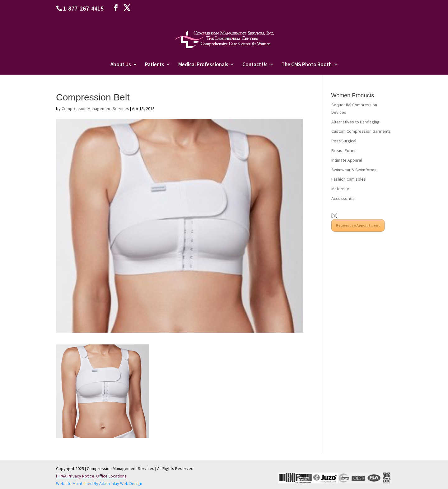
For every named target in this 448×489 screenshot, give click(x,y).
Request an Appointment (358, 225)
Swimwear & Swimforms (354, 170)
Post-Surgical (344, 141)
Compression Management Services (95, 108)
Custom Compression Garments (361, 131)
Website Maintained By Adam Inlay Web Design (99, 483)
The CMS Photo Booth (307, 65)
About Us (121, 65)
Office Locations (111, 476)
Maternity (340, 189)
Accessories (343, 198)
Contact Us (255, 65)
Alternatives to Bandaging (355, 122)
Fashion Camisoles (349, 179)
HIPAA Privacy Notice (75, 476)
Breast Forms (344, 150)
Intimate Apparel (347, 160)
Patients (155, 65)
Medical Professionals (203, 65)
